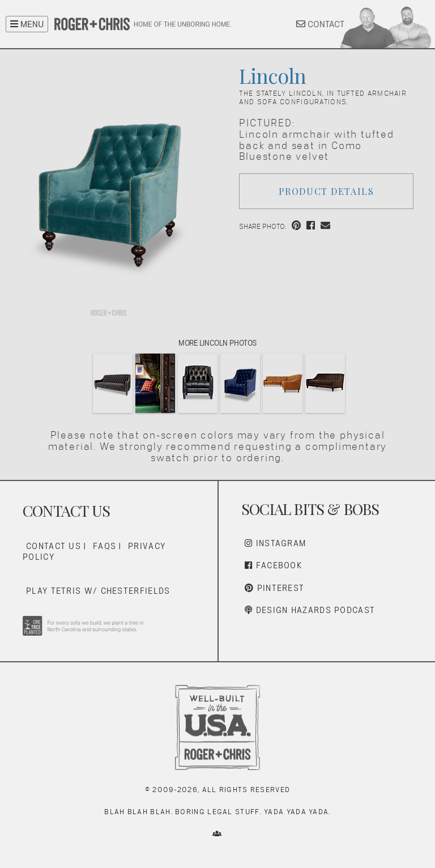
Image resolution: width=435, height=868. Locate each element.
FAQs (105, 546)
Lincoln (272, 75)
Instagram (275, 543)
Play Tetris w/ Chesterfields (98, 591)
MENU (27, 24)
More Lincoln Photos (217, 343)
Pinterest (274, 588)
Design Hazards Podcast (310, 610)
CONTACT (320, 24)
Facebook (274, 565)
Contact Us (54, 546)
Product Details (327, 191)
